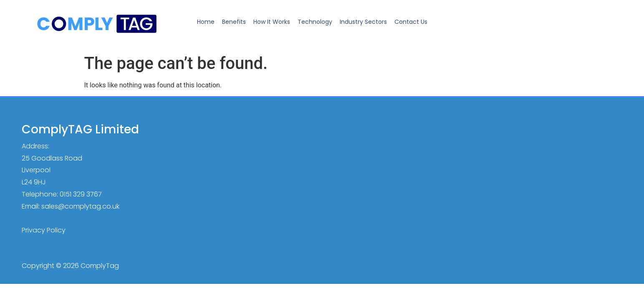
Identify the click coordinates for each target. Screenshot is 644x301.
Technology (315, 22)
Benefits (234, 22)
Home (206, 22)
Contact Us (411, 22)
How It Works (272, 22)
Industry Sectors (363, 22)
